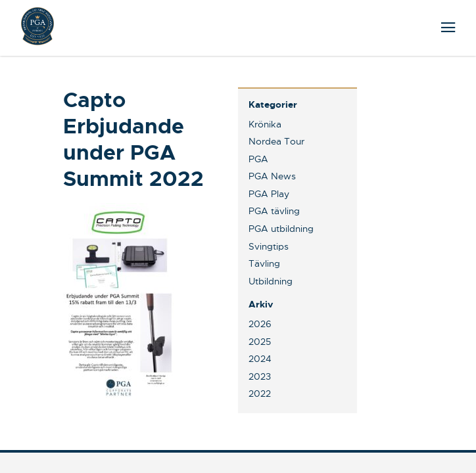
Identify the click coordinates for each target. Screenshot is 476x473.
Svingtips (269, 246)
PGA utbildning (281, 229)
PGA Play (269, 194)
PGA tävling (274, 211)
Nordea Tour (276, 141)
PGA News (272, 176)
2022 (260, 394)
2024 (260, 359)
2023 (260, 376)
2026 (260, 324)
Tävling (264, 263)
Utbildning (271, 281)
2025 (260, 342)
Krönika (265, 124)
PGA (258, 159)
